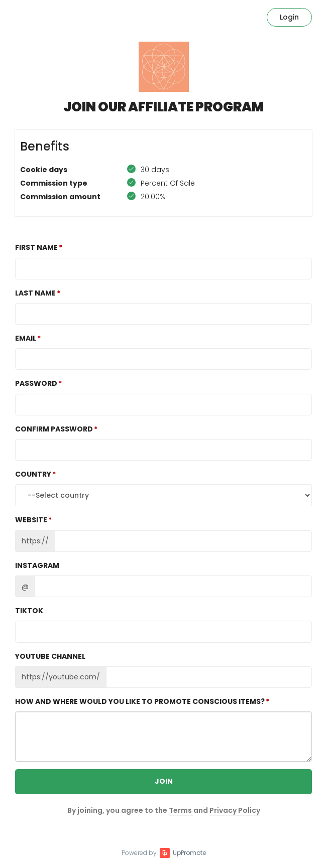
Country (33, 474)
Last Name (35, 293)
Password (36, 383)
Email (26, 338)
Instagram (37, 565)
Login (289, 17)
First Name (36, 247)
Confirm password (54, 429)
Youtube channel (50, 656)
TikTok (29, 611)
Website (31, 520)
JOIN (164, 781)
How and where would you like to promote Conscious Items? (140, 701)
